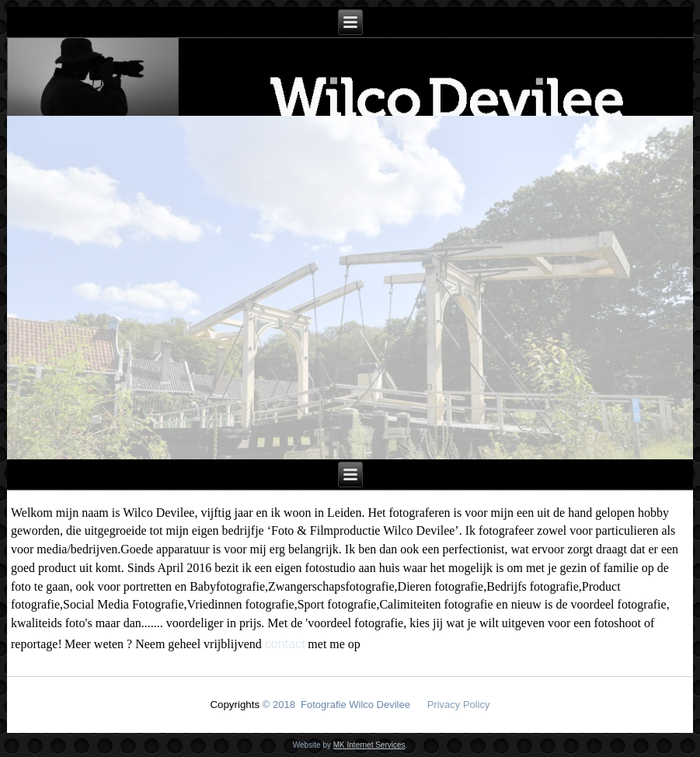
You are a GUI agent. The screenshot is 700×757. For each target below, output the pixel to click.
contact (285, 644)
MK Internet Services (369, 745)
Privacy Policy (459, 705)
